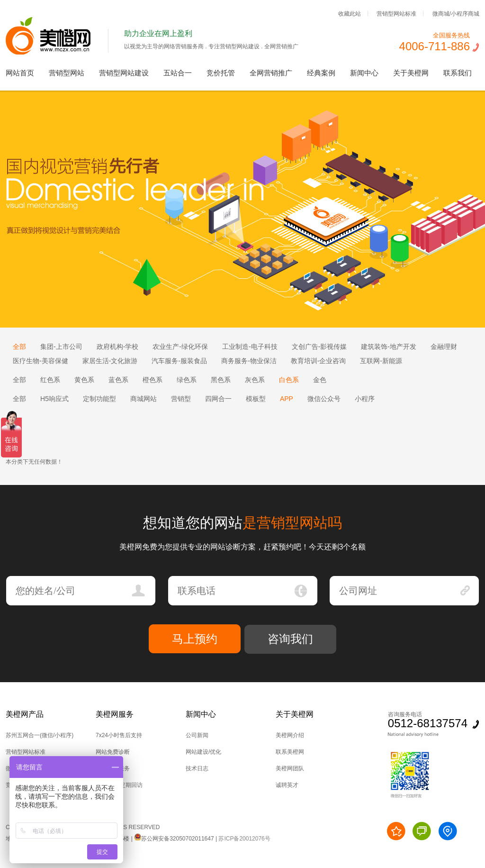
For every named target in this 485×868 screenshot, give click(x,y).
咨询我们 (290, 639)
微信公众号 (324, 399)
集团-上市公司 (61, 347)
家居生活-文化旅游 (110, 361)
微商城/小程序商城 (456, 13)
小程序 (365, 399)
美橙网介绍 (290, 735)
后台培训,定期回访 (119, 785)
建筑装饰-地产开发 (389, 347)
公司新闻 (197, 735)
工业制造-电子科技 (250, 347)
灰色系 (255, 380)
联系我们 (458, 73)
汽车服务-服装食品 (179, 361)
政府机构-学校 (118, 347)
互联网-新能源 (381, 361)
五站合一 (178, 73)
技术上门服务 (113, 768)
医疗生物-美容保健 (40, 361)
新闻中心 (364, 73)
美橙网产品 (25, 714)
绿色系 (187, 380)
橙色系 (153, 380)
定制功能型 (99, 399)
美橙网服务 (115, 714)
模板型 (256, 399)
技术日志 (197, 768)
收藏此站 (350, 13)
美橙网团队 (290, 768)
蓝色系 (118, 380)
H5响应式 (54, 399)
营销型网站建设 (124, 73)
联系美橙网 (290, 752)
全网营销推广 (271, 73)
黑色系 (221, 380)
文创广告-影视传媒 (319, 347)
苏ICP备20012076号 (244, 839)
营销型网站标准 (396, 13)
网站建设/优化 (203, 752)
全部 (19, 347)
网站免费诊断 (113, 752)
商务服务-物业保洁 (249, 361)
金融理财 (444, 347)
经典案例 (321, 73)
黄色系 (84, 380)
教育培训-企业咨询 (319, 361)
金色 (320, 380)
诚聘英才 (287, 785)
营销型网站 (67, 73)
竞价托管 (221, 73)
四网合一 (218, 399)
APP (287, 399)
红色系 (50, 380)
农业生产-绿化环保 (180, 347)
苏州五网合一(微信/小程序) (40, 735)
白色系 (289, 380)
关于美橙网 (411, 73)
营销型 (181, 399)
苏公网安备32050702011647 (174, 839)
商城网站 (144, 399)
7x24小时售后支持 (119, 735)
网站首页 (20, 73)
